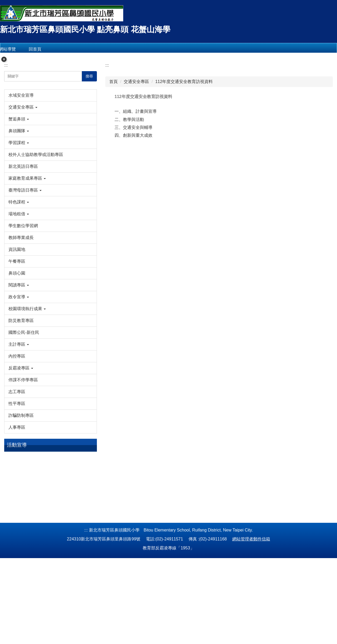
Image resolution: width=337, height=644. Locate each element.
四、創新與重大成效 (133, 207)
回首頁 (52, 49)
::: (6, 137)
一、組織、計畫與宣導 (136, 183)
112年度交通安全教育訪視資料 (184, 153)
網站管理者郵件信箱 (251, 625)
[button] (4, 57)
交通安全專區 (136, 153)
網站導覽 (24, 49)
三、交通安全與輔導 (133, 199)
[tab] (160, 122)
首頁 (113, 153)
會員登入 (80, 49)
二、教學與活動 (129, 191)
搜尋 (89, 148)
